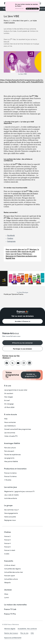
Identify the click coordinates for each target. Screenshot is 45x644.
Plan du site (24, 633)
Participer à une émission (22, 349)
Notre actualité (10, 517)
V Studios (8, 480)
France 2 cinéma (10, 473)
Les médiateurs (10, 426)
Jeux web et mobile (11, 495)
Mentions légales (10, 629)
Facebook (11, 235)
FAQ (6, 419)
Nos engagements (11, 513)
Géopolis (7, 583)
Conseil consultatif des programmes (18, 429)
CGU (32, 633)
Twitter (10, 238)
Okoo (6, 594)
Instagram (11, 241)
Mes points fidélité (11, 462)
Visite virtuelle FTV (11, 436)
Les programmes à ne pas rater (16, 390)
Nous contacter (10, 422)
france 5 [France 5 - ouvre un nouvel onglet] (7, 547)
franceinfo (9, 561)
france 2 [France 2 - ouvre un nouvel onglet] (7, 537)
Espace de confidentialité (13, 638)
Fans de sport (9, 451)
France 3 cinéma (10, 477)
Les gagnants (9, 458)
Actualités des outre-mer (14, 572)
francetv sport (10, 576)
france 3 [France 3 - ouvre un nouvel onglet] (7, 540)
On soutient (9, 394)
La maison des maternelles (15, 604)
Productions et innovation (15, 469)
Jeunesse (8, 590)
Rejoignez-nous (10, 520)
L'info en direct (10, 565)
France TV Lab (10, 609)
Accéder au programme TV (31, 375)
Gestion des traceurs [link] (11, 633)
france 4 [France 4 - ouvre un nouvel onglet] (7, 544)
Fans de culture (10, 448)
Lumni (7, 598)
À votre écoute (11, 414)
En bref (7, 401)
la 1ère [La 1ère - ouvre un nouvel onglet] (7, 554)
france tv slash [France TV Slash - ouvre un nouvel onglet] (10, 550)
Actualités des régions (12, 569)
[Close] (39, 2)
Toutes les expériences (12, 455)
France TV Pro (10, 614)
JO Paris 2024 (9, 407)
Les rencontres (10, 433)
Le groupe (8, 505)
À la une (8, 385)
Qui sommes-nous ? (12, 510)
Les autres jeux (11, 487)
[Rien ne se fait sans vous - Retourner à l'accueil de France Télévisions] (22, 335)
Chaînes (7, 532)
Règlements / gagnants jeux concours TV (19, 492)
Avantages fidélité (12, 443)
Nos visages (9, 397)
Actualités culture (11, 579)
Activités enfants (11, 498)
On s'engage (9, 404)
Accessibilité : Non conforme (27, 629)
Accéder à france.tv (23, 321)
